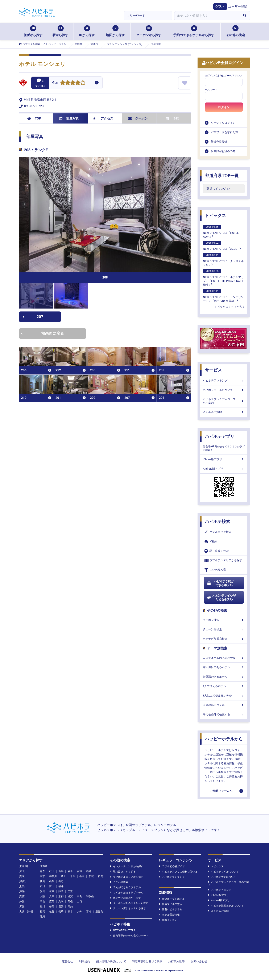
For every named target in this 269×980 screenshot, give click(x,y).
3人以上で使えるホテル (224, 696)
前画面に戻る (42, 333)
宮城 (79, 871)
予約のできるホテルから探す (194, 31)
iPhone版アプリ (224, 459)
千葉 (73, 876)
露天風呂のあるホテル (224, 667)
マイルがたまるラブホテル (127, 893)
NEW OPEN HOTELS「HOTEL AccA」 (221, 231)
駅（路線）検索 (217, 551)
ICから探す (87, 31)
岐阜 (52, 891)
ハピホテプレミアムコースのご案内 (224, 401)
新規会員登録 (219, 142)
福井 (61, 886)
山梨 (52, 881)
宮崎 (89, 912)
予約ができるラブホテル (125, 887)
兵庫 (52, 896)
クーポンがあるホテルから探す (129, 903)
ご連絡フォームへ (221, 791)
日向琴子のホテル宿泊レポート (129, 936)
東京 (42, 876)
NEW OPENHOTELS (122, 930)
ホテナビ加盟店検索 (224, 639)
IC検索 (211, 542)
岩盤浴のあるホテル (224, 677)
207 (33, 317)
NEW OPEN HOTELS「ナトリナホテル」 (223, 260)
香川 (42, 906)
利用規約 (84, 961)
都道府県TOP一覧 (222, 176)
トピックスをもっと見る (230, 307)
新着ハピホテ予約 (171, 909)
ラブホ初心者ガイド (172, 866)
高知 (70, 906)
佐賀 (52, 912)
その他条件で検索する (224, 714)
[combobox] (207, 16)
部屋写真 (69, 118)
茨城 (91, 876)
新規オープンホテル (172, 899)
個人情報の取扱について (111, 961)
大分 (79, 912)
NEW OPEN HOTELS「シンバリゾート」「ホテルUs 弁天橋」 (223, 296)
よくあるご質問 (224, 412)
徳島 (52, 906)
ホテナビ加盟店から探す (125, 898)
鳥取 (61, 901)
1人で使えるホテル (224, 686)
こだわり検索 (215, 570)
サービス (213, 370)
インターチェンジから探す (127, 866)
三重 (70, 891)
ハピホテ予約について (222, 877)
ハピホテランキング (224, 380)
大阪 (42, 896)
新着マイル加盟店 (171, 904)
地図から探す (115, 31)
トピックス (215, 215)
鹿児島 (99, 912)
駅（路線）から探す (123, 872)
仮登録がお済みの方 (223, 151)
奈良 (79, 896)
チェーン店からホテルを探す (128, 908)
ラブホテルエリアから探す (223, 560)
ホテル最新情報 (169, 915)
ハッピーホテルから (224, 739)
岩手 (70, 871)
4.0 (55, 83)
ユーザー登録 (238, 7)
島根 (70, 901)
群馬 (100, 876)
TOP (34, 118)
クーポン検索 (224, 620)
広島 (52, 901)
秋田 (52, 871)
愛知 (42, 891)
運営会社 (67, 961)
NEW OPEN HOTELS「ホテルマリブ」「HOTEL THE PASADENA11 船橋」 (223, 278)
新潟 (42, 881)
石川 (42, 886)
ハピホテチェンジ (220, 890)
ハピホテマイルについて (224, 390)
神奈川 (53, 876)
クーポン (138, 118)
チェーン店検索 (224, 629)
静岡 (61, 891)
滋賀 (70, 896)
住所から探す (33, 31)
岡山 (42, 901)
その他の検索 (235, 31)
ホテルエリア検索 (218, 532)
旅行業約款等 (177, 961)
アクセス (103, 118)
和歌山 (90, 896)
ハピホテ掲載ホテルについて (226, 906)
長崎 (61, 912)
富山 (52, 886)
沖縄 (42, 917)
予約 (173, 118)
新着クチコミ (168, 920)
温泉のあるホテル (224, 705)
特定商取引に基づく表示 (147, 961)
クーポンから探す (149, 31)
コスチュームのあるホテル (224, 658)
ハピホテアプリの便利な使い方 (178, 872)
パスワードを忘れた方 (224, 132)
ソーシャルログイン (223, 123)
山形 (61, 871)
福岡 (42, 912)
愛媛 (61, 906)
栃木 (82, 876)
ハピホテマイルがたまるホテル (221, 598)
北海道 (44, 866)
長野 (61, 881)
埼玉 (63, 876)
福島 (89, 871)
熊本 (70, 912)
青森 (42, 871)
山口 (79, 901)
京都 (61, 896)
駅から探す (60, 31)
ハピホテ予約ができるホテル (220, 583)
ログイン (224, 107)
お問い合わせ (199, 961)
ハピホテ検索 (218, 522)
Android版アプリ (224, 469)
